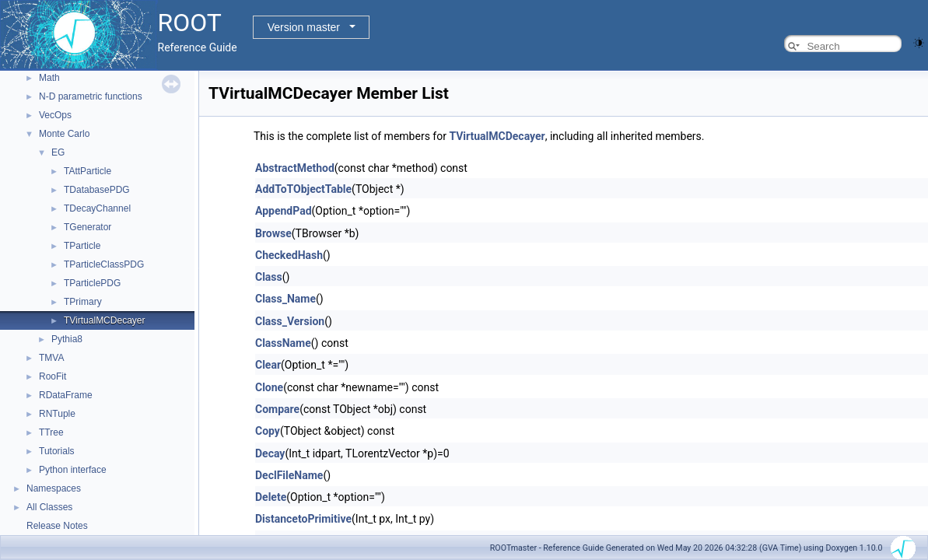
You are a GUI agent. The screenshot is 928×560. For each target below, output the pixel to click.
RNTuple (57, 414)
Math (49, 78)
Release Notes (57, 526)
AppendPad (284, 211)
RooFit (53, 376)
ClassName (283, 343)
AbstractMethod (295, 168)
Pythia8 (67, 339)
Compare (277, 409)
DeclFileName (289, 475)
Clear (268, 365)
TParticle (82, 246)
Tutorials (57, 451)
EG (58, 152)
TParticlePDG (92, 283)
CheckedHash (289, 255)
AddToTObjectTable (303, 189)
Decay (270, 453)
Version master (304, 27)
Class (269, 277)
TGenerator (88, 227)
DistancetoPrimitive (303, 519)
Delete (271, 497)
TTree (51, 432)
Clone (269, 387)
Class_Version (290, 321)
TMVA (51, 358)
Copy (268, 431)
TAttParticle (88, 171)
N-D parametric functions (91, 96)
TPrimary (83, 302)
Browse (273, 233)
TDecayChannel (97, 208)
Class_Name (285, 299)
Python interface (73, 470)
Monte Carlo (64, 134)
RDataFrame (66, 395)
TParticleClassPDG (104, 264)
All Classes (49, 507)
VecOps (55, 115)
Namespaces (54, 488)
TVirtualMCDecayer (104, 320)
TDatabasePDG (97, 190)
